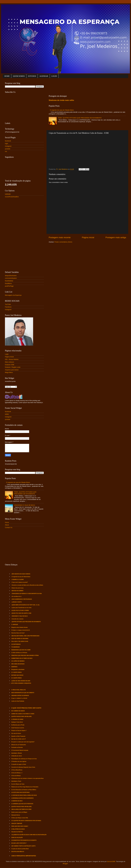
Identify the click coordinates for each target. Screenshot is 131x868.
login (7, 143)
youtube (8, 149)
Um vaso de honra (16, 733)
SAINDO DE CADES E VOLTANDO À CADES (23, 714)
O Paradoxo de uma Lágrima (19, 761)
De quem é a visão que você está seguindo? (23, 742)
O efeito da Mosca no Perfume (19, 653)
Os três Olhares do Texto (18, 784)
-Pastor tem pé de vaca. (18, 588)
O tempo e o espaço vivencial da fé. (21, 630)
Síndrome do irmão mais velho (61, 100)
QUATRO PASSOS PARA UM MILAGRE (22, 716)
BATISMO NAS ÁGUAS (17, 675)
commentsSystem (11, 278)
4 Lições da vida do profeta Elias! (20, 849)
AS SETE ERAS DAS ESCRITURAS (21, 792)
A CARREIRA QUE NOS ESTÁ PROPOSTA (22, 804)
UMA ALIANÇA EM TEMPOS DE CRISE (21, 809)
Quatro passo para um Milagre (19, 812)
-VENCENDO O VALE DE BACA (20, 616)
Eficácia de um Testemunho (19, 745)
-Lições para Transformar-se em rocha (21, 608)
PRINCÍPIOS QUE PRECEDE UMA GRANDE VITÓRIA (25, 655)
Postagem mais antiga (116, 237)
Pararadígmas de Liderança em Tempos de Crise (24, 759)
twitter (7, 414)
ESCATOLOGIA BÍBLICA (18, 852)
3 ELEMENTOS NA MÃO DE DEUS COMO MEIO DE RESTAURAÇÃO (29, 835)
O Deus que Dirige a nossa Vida (20, 818)
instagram (8, 146)
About (7, 525)
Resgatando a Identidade (18, 670)
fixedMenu (8, 283)
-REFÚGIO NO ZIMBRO (17, 591)
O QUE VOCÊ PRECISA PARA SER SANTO (26, 708)
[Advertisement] (89, 86)
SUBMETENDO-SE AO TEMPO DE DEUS (22, 658)
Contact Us (9, 528)
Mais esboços (10, 362)
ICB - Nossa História (12, 359)
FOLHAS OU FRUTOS (17, 832)
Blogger (65, 864)
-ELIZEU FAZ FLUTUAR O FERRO (20, 610)
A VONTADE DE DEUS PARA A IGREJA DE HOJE (24, 795)
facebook (8, 141)
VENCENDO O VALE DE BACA (24, 505)
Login (7, 354)
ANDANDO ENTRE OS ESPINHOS (20, 696)
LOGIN (54, 76)
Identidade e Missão (17, 753)
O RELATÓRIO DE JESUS (18, 829)
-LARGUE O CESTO (17, 602)
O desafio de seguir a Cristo (19, 764)
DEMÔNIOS (14, 667)
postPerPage (9, 286)
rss (6, 151)
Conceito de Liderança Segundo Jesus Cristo (23, 767)
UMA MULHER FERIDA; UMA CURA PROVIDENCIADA (25, 636)
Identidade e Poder (16, 781)
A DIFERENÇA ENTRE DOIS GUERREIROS (23, 798)
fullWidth (8, 194)
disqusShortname (11, 276)
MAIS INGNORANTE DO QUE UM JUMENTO (23, 693)
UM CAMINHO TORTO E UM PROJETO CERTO (23, 846)
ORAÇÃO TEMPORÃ (17, 823)
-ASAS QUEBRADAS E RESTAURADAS (22, 599)
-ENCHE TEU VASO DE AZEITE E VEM (21, 613)
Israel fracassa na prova (18, 728)
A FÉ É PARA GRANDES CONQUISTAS (21, 683)
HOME (7, 76)
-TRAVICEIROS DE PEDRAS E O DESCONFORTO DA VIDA (27, 594)
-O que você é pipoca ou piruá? (20, 582)
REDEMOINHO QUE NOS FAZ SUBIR (21, 650)
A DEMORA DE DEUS (17, 801)
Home (7, 522)
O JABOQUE (15, 625)
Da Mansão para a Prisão (18, 725)
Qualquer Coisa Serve (17, 722)
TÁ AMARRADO (16, 647)
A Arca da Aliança (16, 776)
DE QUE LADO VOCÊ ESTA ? (19, 843)
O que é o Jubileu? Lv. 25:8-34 (19, 698)
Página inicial (88, 237)
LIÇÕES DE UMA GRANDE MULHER (21, 681)
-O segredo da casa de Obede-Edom (21, 577)
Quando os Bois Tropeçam (18, 736)
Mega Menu (9, 372)
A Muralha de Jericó (17, 756)
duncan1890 (111, 861)
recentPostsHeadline (12, 197)
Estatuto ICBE (10, 365)
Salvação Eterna (16, 815)
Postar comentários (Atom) (63, 242)
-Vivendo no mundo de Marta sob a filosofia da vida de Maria (27, 585)
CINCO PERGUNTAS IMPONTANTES (24, 856)
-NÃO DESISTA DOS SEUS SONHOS (21, 574)
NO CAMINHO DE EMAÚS (18, 711)
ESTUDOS (32, 76)
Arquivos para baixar (12, 370)
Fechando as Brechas (17, 747)
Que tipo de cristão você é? (19, 739)
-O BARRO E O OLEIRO (18, 580)
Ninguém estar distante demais (20, 627)
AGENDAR (44, 76)
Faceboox (8, 307)
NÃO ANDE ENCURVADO (18, 664)
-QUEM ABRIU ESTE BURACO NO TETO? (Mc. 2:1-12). (26, 605)
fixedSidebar (9, 281)
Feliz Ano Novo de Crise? (18, 633)
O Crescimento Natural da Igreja (20, 750)
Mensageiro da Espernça (13, 295)
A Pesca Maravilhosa (17, 770)
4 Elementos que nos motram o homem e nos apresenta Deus (28, 778)
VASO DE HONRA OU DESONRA (20, 639)
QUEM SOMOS (19, 76)
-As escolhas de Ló (16, 596)
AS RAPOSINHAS (16, 644)
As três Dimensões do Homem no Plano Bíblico (24, 790)
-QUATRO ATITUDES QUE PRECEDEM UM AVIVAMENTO (26, 622)
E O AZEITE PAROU (17, 672)
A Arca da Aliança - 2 (17, 773)
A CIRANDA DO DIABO (17, 719)
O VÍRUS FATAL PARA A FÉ (19, 690)
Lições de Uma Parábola (18, 701)
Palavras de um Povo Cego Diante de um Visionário (25, 787)
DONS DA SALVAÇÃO (17, 838)
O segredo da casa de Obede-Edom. (62, 110)
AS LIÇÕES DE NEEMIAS (18, 661)
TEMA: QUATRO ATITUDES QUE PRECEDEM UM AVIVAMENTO (80, 118)
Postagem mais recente (60, 237)
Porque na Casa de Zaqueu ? (19, 731)
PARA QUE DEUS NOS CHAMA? (20, 826)
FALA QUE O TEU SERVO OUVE (20, 641)
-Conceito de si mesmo (17, 619)
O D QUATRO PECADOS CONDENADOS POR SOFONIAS (26, 821)
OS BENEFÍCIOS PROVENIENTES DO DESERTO (24, 840)
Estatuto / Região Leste (13, 367)
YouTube (8, 304)
